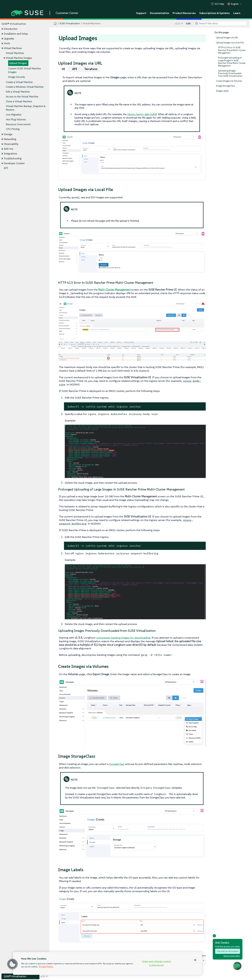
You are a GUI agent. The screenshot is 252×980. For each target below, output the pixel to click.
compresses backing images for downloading (123, 638)
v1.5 (178, 23)
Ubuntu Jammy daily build (142, 114)
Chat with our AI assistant (228, 951)
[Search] (222, 24)
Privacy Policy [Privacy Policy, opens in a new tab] (46, 967)
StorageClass (117, 764)
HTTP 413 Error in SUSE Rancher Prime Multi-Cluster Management (232, 50)
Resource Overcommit (18, 124)
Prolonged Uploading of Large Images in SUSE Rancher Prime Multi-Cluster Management (232, 62)
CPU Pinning (13, 129)
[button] (12, 964)
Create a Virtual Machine (19, 82)
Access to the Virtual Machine (22, 97)
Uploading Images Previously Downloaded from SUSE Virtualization (230, 73)
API (6, 168)
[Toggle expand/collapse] (2, 29)
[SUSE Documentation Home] (55, 24)
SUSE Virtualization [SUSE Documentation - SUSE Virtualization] (70, 23)
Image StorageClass (225, 86)
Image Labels (222, 91)
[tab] (63, 69)
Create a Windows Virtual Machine (25, 87)
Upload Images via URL (227, 38)
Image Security (17, 77)
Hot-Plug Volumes (16, 119)
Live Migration (14, 115)
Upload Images (18, 63)
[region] (108, 963)
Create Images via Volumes (229, 81)
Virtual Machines (15, 53)
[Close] (195, 960)
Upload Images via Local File (230, 43)
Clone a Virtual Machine (19, 101)
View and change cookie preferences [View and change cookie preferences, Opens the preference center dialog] (157, 963)
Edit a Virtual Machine (18, 92)
